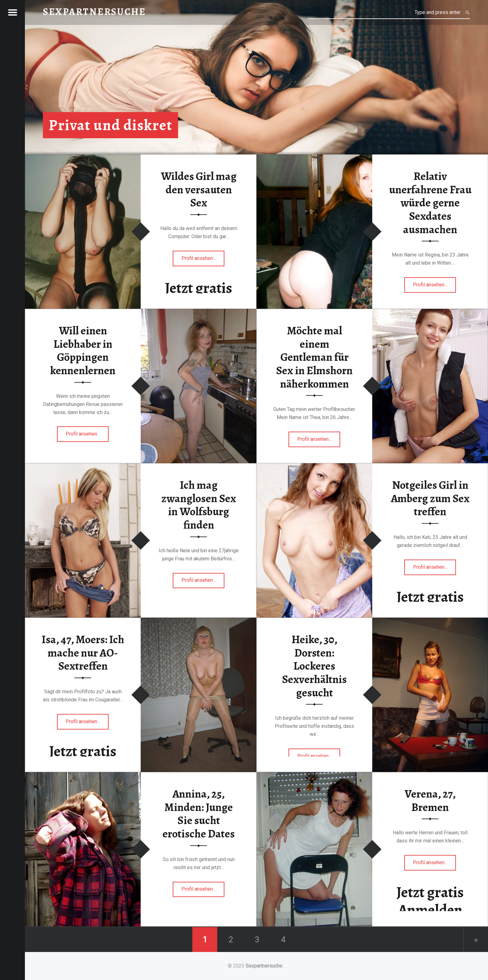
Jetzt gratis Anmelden (430, 901)
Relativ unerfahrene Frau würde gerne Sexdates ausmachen (430, 203)
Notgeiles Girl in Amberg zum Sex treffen (430, 499)
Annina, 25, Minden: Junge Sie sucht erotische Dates (199, 814)
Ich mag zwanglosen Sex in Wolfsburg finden (199, 505)
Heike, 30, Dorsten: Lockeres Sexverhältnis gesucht (314, 666)
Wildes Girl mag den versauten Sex (199, 190)
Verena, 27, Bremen (430, 801)
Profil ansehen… (203, 260)
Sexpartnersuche (264, 966)
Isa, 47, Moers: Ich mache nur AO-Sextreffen (83, 653)
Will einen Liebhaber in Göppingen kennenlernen (83, 351)
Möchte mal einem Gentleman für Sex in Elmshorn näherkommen (314, 358)
